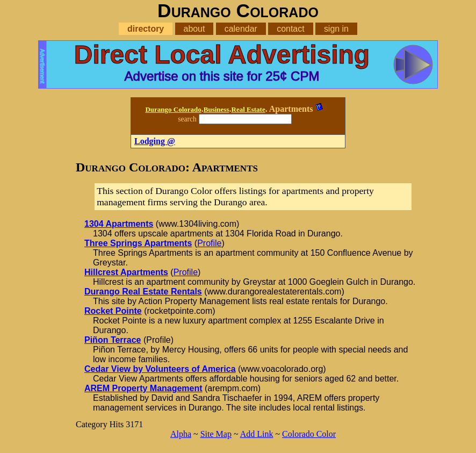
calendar (241, 29)
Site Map (216, 434)
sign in (336, 29)
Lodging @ (155, 141)
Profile (209, 243)
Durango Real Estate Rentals (143, 292)
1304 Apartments (119, 224)
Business (217, 109)
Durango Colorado (173, 109)
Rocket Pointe (113, 311)
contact (290, 29)
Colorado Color (309, 434)
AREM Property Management (143, 388)
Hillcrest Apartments (126, 272)
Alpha (181, 434)
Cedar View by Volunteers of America (160, 369)
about (194, 29)
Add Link (257, 434)
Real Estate (248, 109)
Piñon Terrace (113, 340)
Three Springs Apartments (138, 243)
